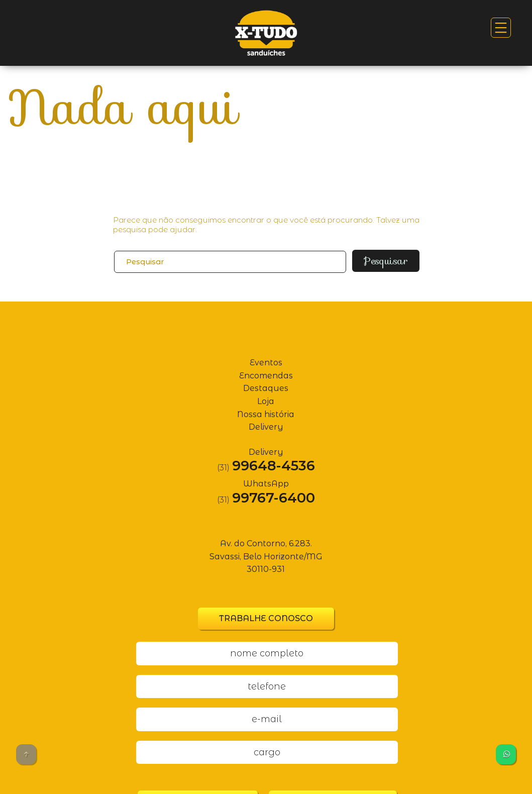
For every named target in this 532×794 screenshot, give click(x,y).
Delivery (266, 422)
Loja (266, 397)
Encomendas (266, 371)
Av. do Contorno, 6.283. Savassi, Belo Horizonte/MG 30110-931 (266, 552)
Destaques (266, 384)
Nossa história (266, 410)
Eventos (266, 358)
